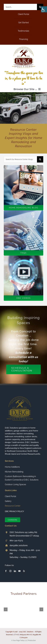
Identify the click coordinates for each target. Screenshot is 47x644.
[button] (6, 609)
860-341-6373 (16, 541)
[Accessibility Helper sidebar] (44, 9)
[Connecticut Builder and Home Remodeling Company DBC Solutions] (24, 46)
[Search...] (20, 7)
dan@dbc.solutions (19, 545)
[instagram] (10, 571)
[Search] (40, 7)
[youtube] (19, 571)
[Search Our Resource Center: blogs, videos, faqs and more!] (20, 159)
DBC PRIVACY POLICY (14, 511)
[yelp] (24, 571)
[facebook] (6, 571)
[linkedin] (15, 571)
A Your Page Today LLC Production (24, 640)
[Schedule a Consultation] (23, 369)
